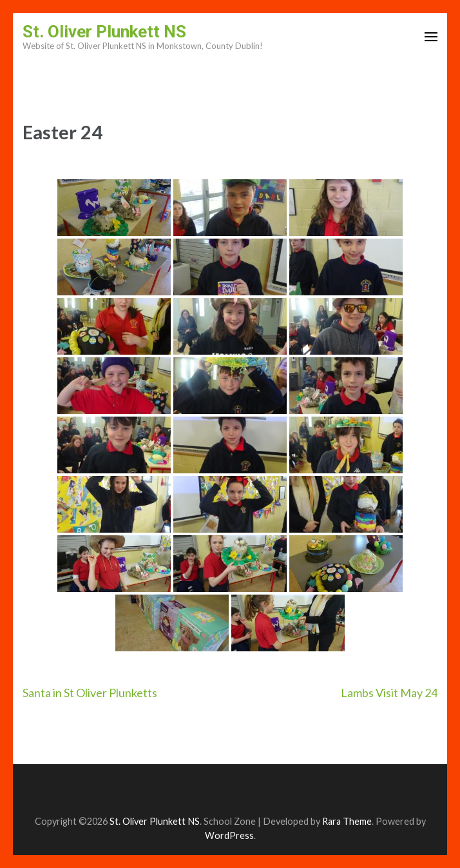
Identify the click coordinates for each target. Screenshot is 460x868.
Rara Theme (347, 821)
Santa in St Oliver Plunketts (90, 693)
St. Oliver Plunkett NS (104, 32)
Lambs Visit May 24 (389, 693)
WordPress (229, 835)
